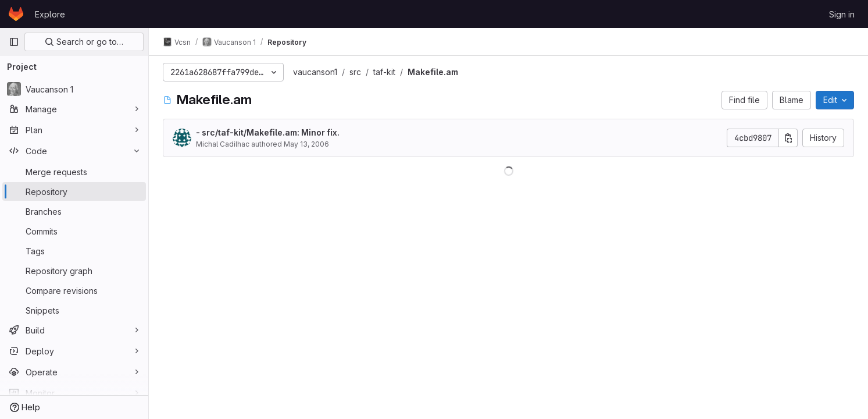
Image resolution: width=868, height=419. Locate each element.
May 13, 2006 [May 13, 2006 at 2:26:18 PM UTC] (306, 144)
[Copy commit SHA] (788, 138)
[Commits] (74, 231)
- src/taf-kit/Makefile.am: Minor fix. (268, 132)
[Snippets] (74, 310)
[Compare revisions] (74, 290)
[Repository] (74, 191)
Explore (50, 14)
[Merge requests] (74, 172)
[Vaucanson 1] (74, 89)
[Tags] (74, 251)
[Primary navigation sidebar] (14, 42)
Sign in (842, 14)
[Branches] (74, 211)
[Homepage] (16, 14)
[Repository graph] (74, 271)
